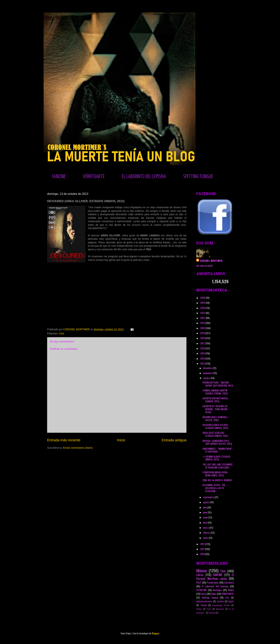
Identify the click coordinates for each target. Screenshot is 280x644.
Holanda (212, 613)
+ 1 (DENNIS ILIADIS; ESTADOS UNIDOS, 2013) (216, 458)
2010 (203, 554)
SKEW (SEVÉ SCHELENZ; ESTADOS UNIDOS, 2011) (215, 434)
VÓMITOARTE (94, 177)
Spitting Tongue (210, 597)
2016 (203, 348)
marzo (206, 527)
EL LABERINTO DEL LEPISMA (144, 177)
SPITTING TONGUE (198, 177)
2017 (203, 343)
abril (205, 522)
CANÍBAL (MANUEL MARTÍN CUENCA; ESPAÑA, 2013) (215, 392)
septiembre (209, 497)
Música (201, 570)
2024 (203, 308)
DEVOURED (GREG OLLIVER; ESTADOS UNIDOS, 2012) (215, 426)
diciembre (208, 368)
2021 (203, 323)
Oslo (227, 598)
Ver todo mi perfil (204, 266)
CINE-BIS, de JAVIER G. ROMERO (217, 480)
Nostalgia (217, 590)
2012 (203, 544)
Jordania (220, 601)
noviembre (208, 373)
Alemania (220, 609)
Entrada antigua (174, 440)
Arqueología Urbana (221, 605)
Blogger (155, 633)
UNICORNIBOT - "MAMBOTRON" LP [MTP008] (217, 450)
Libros (200, 575)
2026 (203, 298)
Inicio (121, 440)
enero (206, 538)
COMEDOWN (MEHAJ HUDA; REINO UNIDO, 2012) (215, 474)
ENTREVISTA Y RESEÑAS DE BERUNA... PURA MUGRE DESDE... (215, 409)
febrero (207, 532)
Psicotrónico (213, 582)
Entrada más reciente (64, 440)
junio (205, 512)
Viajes (214, 594)
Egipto (231, 601)
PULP (199, 582)
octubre (207, 378)
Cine (62, 333)
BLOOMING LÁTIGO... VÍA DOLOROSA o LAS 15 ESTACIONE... (214, 488)
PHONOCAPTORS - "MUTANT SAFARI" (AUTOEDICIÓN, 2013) (218, 384)
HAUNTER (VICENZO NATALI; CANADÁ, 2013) (215, 400)
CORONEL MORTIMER (211, 261)
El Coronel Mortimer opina (215, 577)
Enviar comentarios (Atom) (78, 448)
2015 (203, 353)
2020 (203, 328)
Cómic (199, 609)
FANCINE (59, 177)
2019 (203, 333)
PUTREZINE (201, 590)
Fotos (203, 594)
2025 (203, 303)
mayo (206, 517)
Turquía (204, 605)
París (209, 609)
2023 (203, 313)
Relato (231, 590)
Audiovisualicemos (204, 601)
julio (205, 507)
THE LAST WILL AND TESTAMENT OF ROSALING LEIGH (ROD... (218, 466)
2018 (203, 338)
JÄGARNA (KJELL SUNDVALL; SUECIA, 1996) (215, 418)
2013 (203, 363)
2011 (203, 549)
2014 (203, 358)
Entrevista (229, 582)
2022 (203, 318)
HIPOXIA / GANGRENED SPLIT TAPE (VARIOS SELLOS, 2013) (217, 442)
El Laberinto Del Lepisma (215, 586)
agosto (207, 502)
